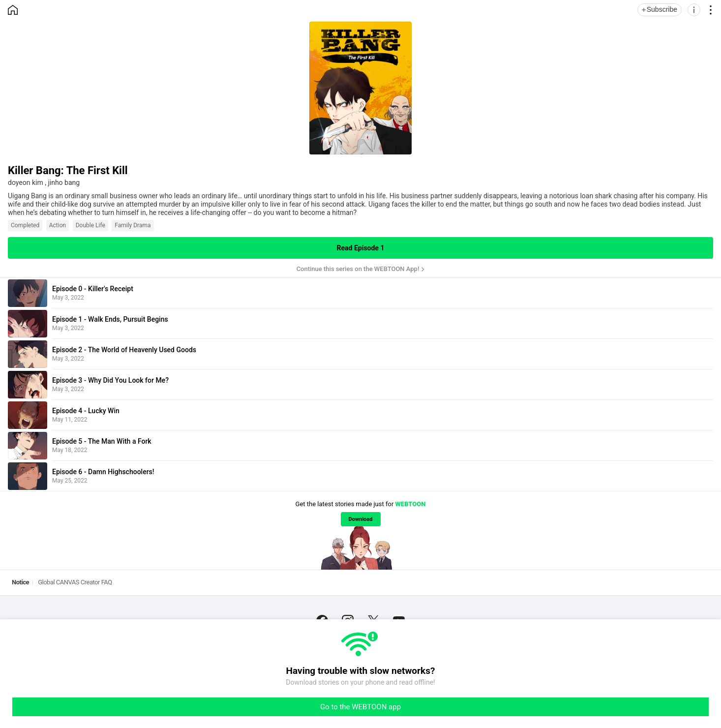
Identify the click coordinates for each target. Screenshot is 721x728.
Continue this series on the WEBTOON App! (358, 269)
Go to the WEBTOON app (360, 707)
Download (361, 519)
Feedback (331, 614)
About (297, 614)
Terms (390, 614)
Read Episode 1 (361, 248)
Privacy (422, 614)
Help (363, 614)
